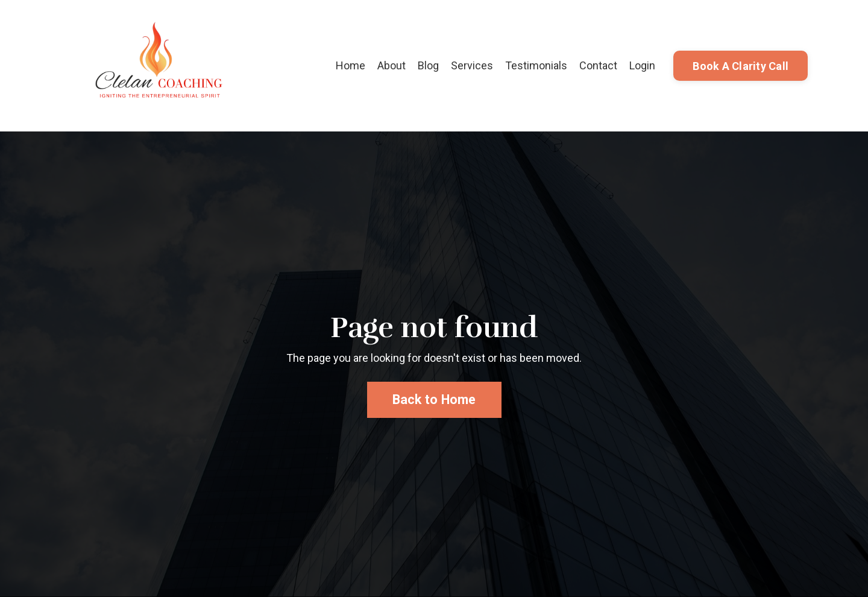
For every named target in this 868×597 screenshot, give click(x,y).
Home (351, 65)
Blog (428, 65)
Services (472, 65)
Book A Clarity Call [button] (741, 66)
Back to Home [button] (434, 400)
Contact (598, 65)
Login (642, 65)
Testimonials (536, 65)
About (392, 65)
